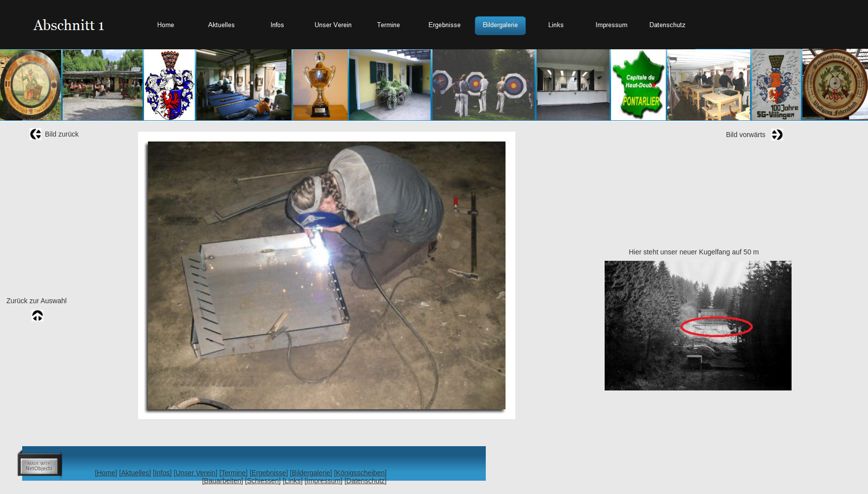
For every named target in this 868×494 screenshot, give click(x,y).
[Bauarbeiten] (223, 481)
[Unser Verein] (196, 473)
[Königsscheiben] (360, 473)
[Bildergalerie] (311, 473)
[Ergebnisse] (269, 473)
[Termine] (234, 473)
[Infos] (162, 473)
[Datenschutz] (365, 481)
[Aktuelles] (135, 473)
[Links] (292, 481)
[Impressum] (323, 481)
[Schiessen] (263, 481)
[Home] (106, 473)
